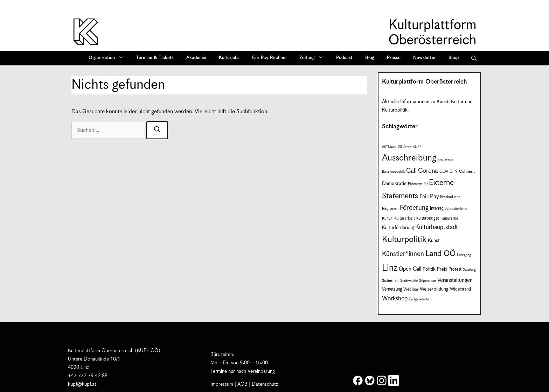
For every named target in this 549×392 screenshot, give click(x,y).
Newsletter (425, 58)
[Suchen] (157, 130)
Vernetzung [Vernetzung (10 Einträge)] (392, 289)
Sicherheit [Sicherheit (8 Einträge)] (390, 281)
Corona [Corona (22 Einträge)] (428, 171)
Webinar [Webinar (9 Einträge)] (411, 289)
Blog (370, 58)
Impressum (222, 384)
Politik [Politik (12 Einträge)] (429, 269)
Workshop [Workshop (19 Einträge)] (395, 299)
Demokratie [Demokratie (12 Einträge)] (394, 184)
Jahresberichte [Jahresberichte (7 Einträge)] (456, 209)
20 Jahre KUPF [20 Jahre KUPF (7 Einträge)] (410, 147)
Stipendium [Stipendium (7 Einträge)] (428, 281)
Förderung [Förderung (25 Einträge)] (414, 208)
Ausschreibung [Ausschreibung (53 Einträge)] (409, 158)
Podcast (344, 58)
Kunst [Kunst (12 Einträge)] (434, 241)
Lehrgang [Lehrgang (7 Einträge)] (464, 255)
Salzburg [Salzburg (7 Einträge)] (469, 270)
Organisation (108, 58)
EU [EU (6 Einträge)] (426, 184)
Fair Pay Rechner (270, 58)
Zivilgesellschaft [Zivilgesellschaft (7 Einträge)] (420, 299)
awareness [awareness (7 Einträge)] (445, 159)
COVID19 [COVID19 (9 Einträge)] (449, 172)
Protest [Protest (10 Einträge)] (455, 269)
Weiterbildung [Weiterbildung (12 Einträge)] (434, 289)
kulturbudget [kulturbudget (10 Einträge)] (428, 218)
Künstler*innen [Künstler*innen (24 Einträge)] (403, 254)
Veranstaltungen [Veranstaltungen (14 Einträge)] (455, 280)
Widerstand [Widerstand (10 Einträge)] (460, 289)
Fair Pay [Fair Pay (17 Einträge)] (429, 197)
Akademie (196, 58)
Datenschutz (265, 384)
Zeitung (314, 58)
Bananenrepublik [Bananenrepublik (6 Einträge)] (393, 172)
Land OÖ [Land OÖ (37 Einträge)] (440, 254)
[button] (474, 58)
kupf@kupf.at (82, 384)
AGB (242, 384)
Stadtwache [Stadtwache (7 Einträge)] (409, 281)
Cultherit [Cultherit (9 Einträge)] (467, 172)
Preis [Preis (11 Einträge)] (442, 269)
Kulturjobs (229, 58)
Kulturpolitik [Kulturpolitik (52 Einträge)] (404, 240)
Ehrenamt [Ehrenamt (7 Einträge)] (415, 184)
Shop (454, 58)
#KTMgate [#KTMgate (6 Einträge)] (389, 147)
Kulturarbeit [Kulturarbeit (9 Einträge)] (404, 218)
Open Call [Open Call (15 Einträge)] (410, 269)
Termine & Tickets (155, 58)
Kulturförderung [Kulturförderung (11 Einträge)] (398, 228)
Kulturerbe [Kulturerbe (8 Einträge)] (449, 219)
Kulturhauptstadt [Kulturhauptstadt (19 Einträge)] (437, 227)
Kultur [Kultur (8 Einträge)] (387, 219)
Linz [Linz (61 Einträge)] (390, 268)
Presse (394, 58)
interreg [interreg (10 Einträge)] (437, 209)
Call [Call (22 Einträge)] (411, 171)
